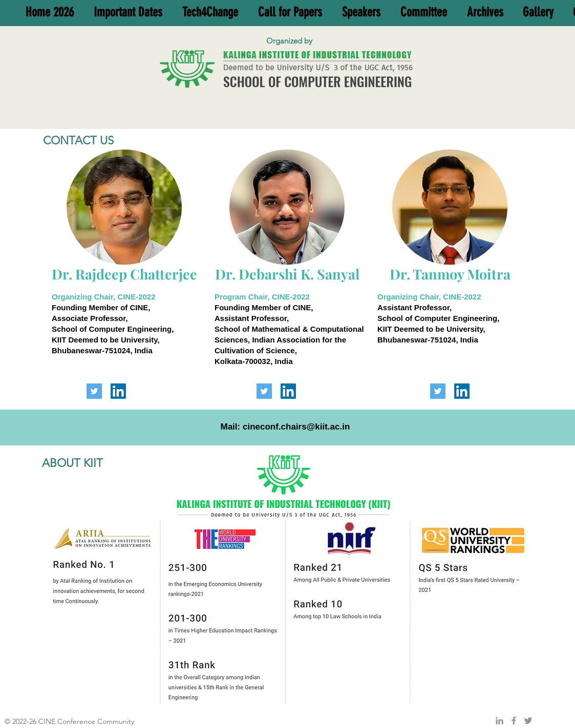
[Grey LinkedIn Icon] (499, 721)
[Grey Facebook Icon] (514, 721)
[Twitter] (94, 391)
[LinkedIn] (118, 391)
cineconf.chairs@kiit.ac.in (296, 427)
